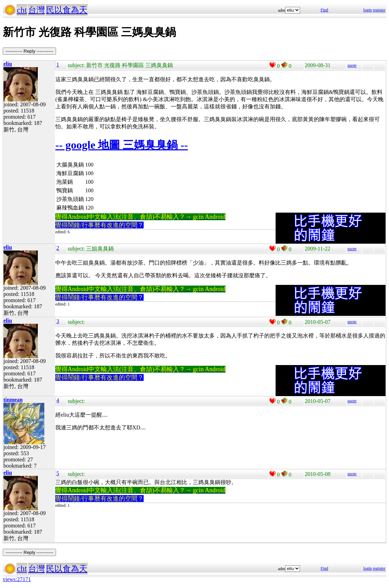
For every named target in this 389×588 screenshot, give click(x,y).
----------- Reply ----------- (29, 51)
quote (352, 65)
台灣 (36, 10)
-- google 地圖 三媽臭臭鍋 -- (122, 145)
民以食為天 (67, 10)
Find (324, 10)
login (368, 10)
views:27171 (17, 579)
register (379, 10)
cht (22, 10)
